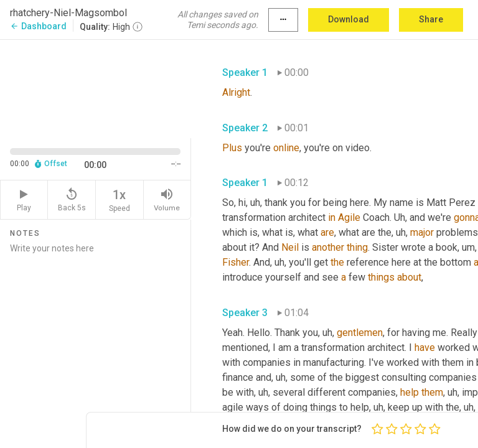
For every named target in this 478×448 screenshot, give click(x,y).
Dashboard (38, 26)
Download (349, 19)
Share (431, 19)
